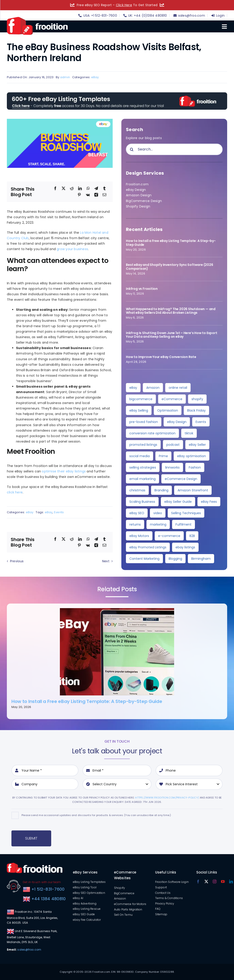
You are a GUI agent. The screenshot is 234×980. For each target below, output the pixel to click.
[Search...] (174, 149)
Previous (17, 561)
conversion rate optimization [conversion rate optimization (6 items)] (152, 433)
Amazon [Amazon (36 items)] (153, 388)
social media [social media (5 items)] (140, 456)
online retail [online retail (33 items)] (178, 388)
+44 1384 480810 (48, 899)
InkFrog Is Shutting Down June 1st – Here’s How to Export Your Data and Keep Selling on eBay (172, 335)
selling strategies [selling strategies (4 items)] (143, 467)
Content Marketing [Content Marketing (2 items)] (144, 559)
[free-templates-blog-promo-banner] (117, 94)
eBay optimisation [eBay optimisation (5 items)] (191, 456)
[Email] (104, 195)
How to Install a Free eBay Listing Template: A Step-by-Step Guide (171, 243)
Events (59, 512)
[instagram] (215, 881)
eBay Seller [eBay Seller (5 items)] (197, 445)
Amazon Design (139, 195)
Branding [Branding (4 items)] (161, 490)
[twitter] (206, 881)
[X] (64, 189)
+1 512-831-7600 (47, 889)
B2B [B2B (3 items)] (192, 536)
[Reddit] (72, 189)
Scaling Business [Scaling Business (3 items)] (142, 502)
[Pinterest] (79, 195)
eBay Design (136, 190)
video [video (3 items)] (158, 513)
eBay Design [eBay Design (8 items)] (177, 422)
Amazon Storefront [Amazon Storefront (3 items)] (193, 490)
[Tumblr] (104, 189)
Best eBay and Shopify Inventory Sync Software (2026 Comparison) (169, 267)
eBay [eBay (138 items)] (133, 388)
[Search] (132, 149)
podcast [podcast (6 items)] (173, 445)
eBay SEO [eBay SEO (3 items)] (137, 513)
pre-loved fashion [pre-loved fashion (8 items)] (144, 422)
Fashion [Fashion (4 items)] (195, 467)
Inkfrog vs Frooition (142, 289)
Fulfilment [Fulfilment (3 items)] (183, 524)
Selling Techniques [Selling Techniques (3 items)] (186, 513)
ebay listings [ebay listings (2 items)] (185, 547)
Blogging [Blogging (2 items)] (175, 559)
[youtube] (223, 881)
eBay (95, 77)
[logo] (37, 18)
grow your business (72, 249)
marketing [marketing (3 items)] (158, 524)
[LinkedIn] (80, 189)
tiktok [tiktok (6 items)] (189, 433)
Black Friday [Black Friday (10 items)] (196, 410)
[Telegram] (96, 189)
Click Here (124, 5)
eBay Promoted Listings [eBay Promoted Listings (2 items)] (148, 547)
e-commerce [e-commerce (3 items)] (169, 536)
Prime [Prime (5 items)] (163, 456)
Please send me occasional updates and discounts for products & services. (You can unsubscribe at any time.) (96, 815)
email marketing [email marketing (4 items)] (142, 479)
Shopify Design (138, 206)
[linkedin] (231, 881)
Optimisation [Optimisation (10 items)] (168, 410)
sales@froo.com (29, 950)
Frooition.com (137, 184)
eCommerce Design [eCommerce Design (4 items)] (181, 479)
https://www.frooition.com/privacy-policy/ (167, 798)
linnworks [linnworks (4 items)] (172, 467)
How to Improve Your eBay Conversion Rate (161, 357)
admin (65, 77)
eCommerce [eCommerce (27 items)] (172, 399)
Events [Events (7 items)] (201, 422)
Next (106, 561)
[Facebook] (55, 189)
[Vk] (88, 195)
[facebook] (198, 881)
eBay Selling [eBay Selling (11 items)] (139, 410)
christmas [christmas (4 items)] (137, 490)
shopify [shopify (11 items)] (197, 399)
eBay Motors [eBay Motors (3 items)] (139, 536)
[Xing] (96, 195)
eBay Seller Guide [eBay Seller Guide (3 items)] (178, 502)
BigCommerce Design (144, 201)
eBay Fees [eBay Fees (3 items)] (209, 502)
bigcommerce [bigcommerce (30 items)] (141, 399)
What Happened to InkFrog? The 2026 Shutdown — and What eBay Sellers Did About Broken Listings (171, 311)
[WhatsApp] (88, 189)
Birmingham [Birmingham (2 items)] (201, 559)
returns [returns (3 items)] (135, 524)
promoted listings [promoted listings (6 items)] (143, 445)
